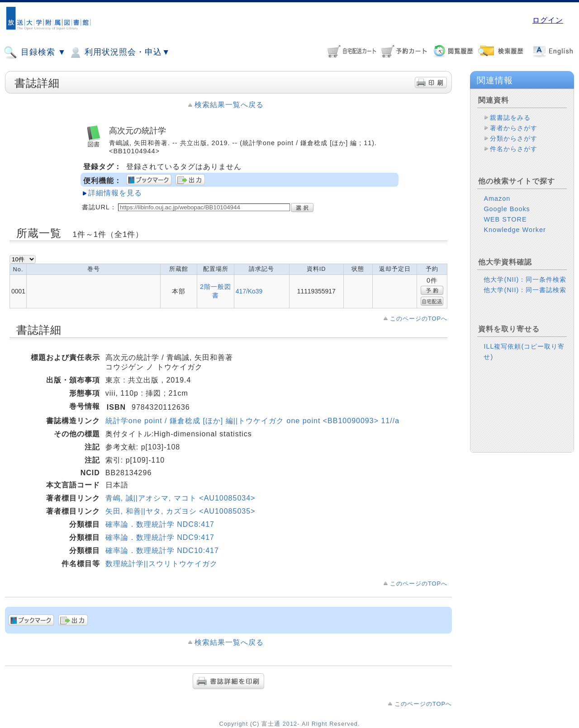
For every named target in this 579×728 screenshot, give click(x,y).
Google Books (507, 209)
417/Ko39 (249, 291)
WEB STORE (505, 219)
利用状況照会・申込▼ (119, 52)
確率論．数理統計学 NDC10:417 (162, 551)
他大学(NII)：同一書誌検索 (525, 290)
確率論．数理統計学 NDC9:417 (160, 537)
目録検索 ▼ (35, 52)
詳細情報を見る (115, 193)
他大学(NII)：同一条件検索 (525, 279)
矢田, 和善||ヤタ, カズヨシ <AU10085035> (180, 511)
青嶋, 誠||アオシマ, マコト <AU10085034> (180, 498)
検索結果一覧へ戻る (229, 105)
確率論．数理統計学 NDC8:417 (160, 524)
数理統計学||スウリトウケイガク (161, 564)
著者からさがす (514, 128)
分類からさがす (514, 138)
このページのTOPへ (419, 319)
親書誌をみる (510, 118)
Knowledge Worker (515, 230)
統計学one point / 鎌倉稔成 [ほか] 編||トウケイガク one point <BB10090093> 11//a (252, 421)
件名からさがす (514, 149)
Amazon (497, 199)
